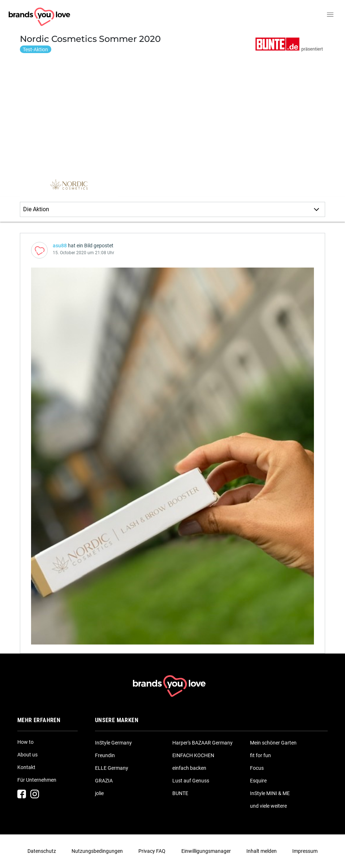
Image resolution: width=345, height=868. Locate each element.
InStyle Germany (113, 743)
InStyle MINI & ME (270, 793)
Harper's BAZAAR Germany (202, 743)
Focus (257, 768)
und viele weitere (268, 806)
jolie (99, 793)
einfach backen (189, 768)
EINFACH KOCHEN (193, 755)
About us (27, 755)
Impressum (305, 851)
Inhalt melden (262, 851)
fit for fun (260, 755)
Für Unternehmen (37, 780)
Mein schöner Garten (273, 743)
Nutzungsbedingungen (97, 851)
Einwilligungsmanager (206, 851)
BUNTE (180, 793)
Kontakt (26, 767)
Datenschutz (42, 851)
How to (25, 742)
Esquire (258, 781)
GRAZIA (104, 781)
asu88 (60, 246)
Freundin (105, 755)
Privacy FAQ (152, 851)
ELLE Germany (112, 768)
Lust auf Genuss (191, 781)
